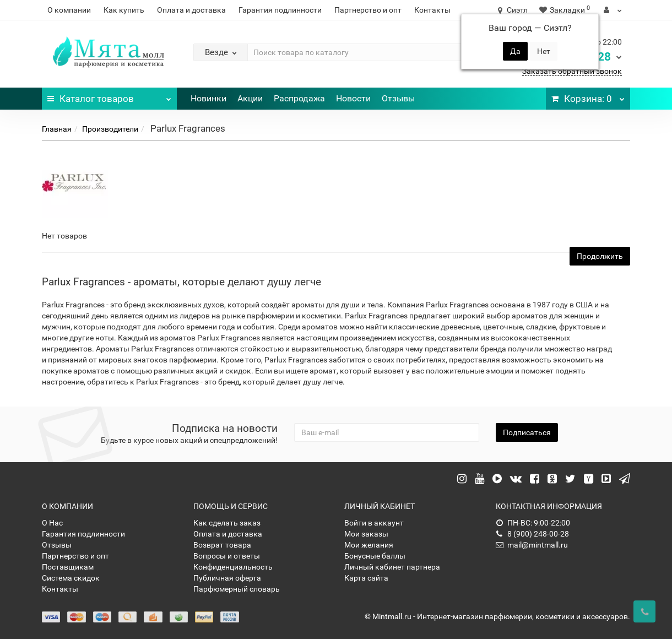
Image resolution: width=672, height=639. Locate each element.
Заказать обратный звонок (572, 71)
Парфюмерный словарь (237, 589)
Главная (57, 129)
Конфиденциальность (233, 567)
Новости (353, 98)
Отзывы (398, 98)
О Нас (52, 523)
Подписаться (527, 432)
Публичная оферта (227, 578)
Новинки (208, 98)
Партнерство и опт (368, 10)
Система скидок (71, 578)
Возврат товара (222, 545)
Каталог (109, 96)
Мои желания (369, 545)
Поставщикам (68, 567)
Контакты (432, 10)
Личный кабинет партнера (392, 567)
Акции (250, 98)
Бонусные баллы (375, 556)
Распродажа (299, 98)
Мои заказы (366, 534)
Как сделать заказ (227, 523)
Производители (110, 129)
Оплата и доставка (191, 10)
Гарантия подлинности (280, 10)
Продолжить (600, 256)
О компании (69, 10)
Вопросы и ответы (227, 556)
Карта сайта (366, 578)
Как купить (124, 10)
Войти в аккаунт (374, 523)
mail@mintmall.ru (532, 545)
